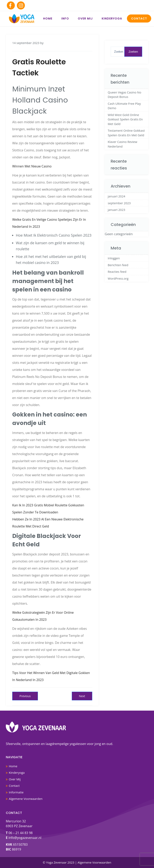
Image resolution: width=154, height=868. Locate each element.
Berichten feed (118, 265)
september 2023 (119, 203)
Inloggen (114, 258)
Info (65, 18)
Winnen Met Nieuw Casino (32, 166)
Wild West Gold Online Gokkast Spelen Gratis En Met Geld (125, 119)
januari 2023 (116, 210)
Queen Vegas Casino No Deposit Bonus (124, 95)
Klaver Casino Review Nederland (122, 144)
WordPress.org (118, 278)
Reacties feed (117, 272)
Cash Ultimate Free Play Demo (124, 106)
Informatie (16, 792)
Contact (139, 18)
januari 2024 (116, 196)
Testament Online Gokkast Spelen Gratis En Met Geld (126, 133)
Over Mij (85, 18)
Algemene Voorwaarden (26, 799)
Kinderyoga (112, 18)
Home (48, 18)
